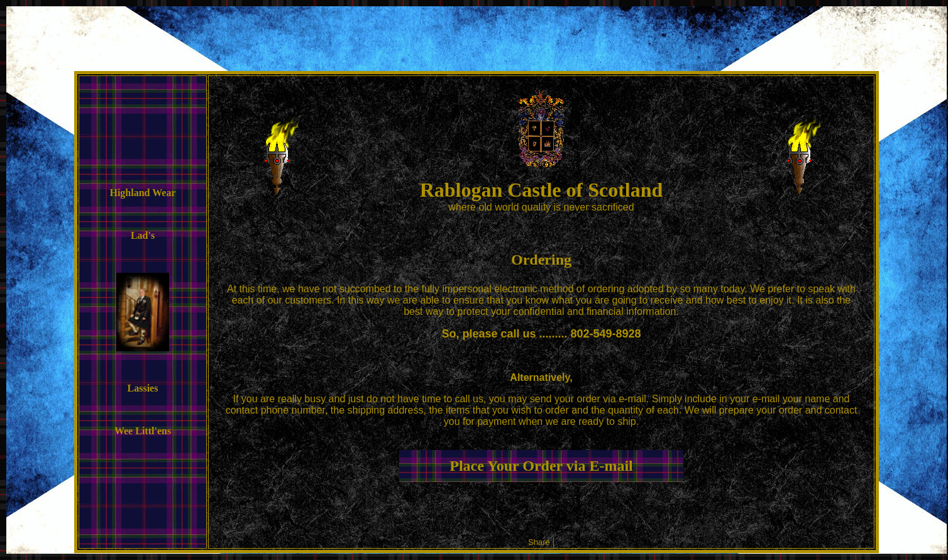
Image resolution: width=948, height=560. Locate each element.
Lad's (143, 235)
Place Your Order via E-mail (541, 466)
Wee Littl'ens (143, 431)
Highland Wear (142, 193)
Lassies (143, 388)
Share (539, 542)
